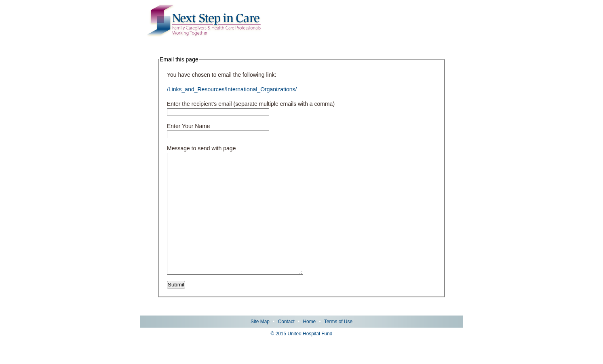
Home (309, 346)
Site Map (260, 346)
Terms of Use (338, 346)
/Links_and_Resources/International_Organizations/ (232, 89)
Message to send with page (201, 148)
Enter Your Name (189, 126)
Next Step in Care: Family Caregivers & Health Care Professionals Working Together (204, 21)
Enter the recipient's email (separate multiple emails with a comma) (251, 104)
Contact (286, 346)
